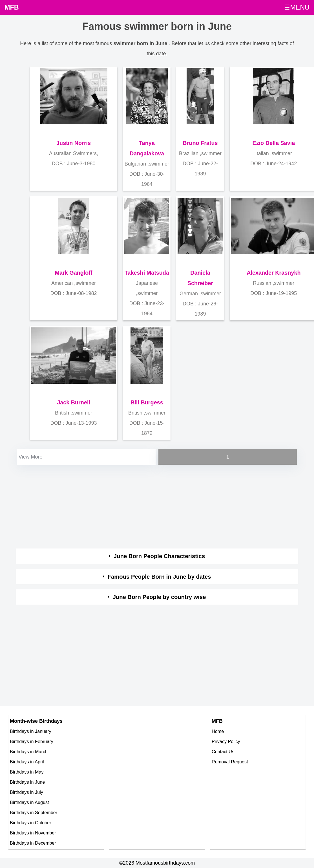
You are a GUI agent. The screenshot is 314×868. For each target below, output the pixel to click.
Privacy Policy (226, 741)
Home (218, 731)
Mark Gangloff (74, 273)
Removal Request (230, 762)
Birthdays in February (32, 741)
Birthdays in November (33, 833)
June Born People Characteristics (159, 556)
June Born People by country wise (159, 597)
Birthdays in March (29, 752)
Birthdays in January (31, 731)
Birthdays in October (31, 823)
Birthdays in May (27, 772)
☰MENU (297, 7)
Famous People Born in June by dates (159, 577)
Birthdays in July (26, 792)
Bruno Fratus (200, 143)
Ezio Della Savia (274, 143)
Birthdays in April (27, 762)
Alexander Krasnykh (274, 273)
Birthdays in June (27, 782)
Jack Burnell (74, 402)
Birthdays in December (33, 843)
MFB (12, 7)
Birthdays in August (29, 802)
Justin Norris (74, 143)
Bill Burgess (147, 402)
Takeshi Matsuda (147, 273)
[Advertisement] (125, 506)
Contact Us (223, 752)
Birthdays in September (34, 812)
